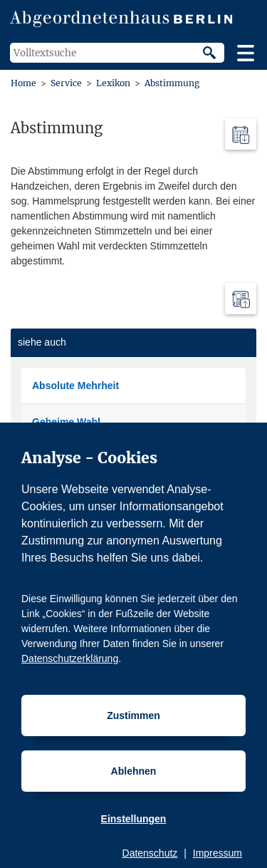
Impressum (218, 853)
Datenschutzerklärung (70, 658)
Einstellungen (134, 819)
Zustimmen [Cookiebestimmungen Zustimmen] (133, 715)
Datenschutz (150, 853)
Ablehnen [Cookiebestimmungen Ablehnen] (134, 771)
